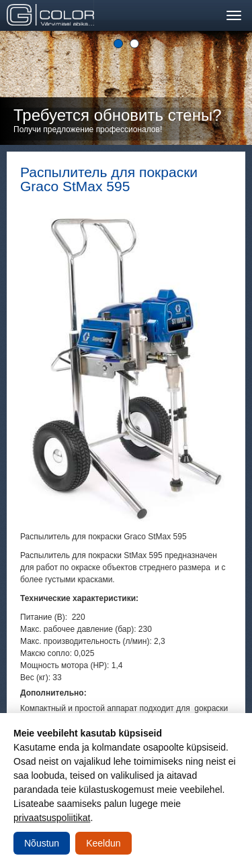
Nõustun (42, 843)
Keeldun (103, 843)
